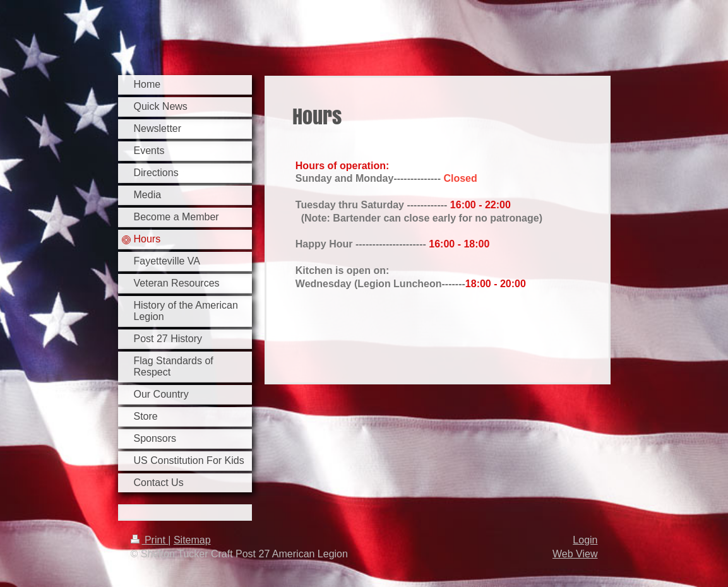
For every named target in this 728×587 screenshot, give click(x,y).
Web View (575, 554)
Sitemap (192, 540)
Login (585, 540)
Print (150, 540)
